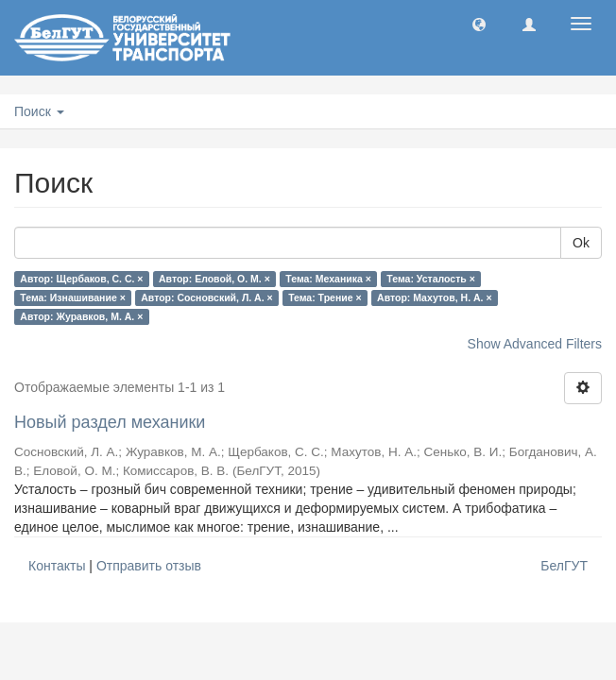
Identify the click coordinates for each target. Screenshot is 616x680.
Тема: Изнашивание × (72, 297)
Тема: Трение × (325, 297)
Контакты (57, 566)
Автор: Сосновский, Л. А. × (206, 297)
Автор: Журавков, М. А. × (81, 316)
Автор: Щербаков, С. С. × (81, 279)
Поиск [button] (39, 111)
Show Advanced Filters (535, 344)
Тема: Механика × (328, 279)
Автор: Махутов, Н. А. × (434, 297)
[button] (479, 24)
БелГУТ (564, 566)
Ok (581, 243)
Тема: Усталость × (430, 279)
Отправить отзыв (149, 566)
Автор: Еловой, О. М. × (214, 279)
